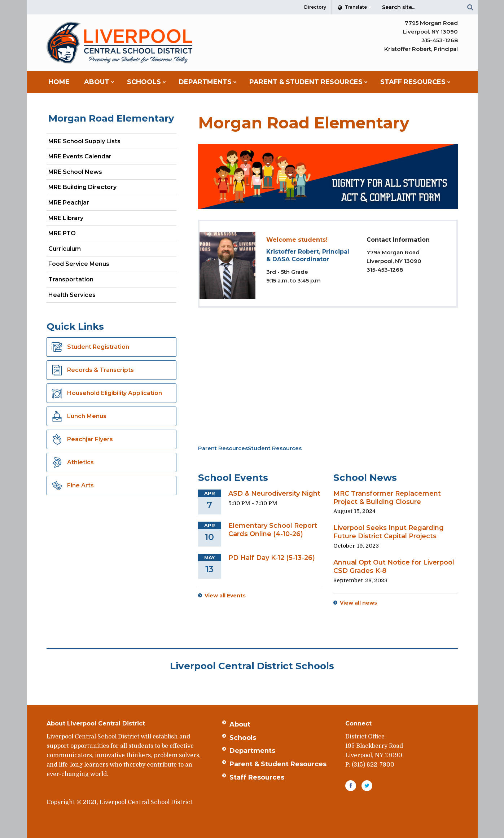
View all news (358, 603)
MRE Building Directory (82, 187)
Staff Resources (257, 777)
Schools (243, 738)
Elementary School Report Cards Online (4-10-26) (273, 530)
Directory (315, 7)
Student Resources (275, 448)
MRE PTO (62, 233)
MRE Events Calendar (80, 156)
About (240, 724)
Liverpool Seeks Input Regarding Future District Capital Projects (389, 532)
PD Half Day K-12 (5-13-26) (272, 558)
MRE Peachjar (81, 204)
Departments (252, 751)
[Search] (470, 7)
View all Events (225, 596)
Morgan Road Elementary (111, 118)
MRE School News (75, 172)
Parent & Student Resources (278, 764)
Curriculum (65, 249)
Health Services (72, 295)
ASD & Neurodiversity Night (274, 493)
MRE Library (66, 218)
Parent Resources (223, 448)
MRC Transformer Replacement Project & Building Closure (387, 498)
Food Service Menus (79, 264)
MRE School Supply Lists (84, 141)
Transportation (71, 279)
